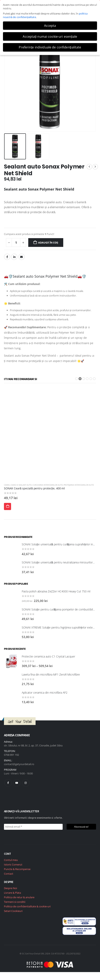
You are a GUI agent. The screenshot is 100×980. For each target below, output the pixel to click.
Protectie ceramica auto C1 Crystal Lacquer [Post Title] (48, 656)
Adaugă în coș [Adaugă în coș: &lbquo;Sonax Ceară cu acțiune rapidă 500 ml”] (8, 507)
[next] (95, 167)
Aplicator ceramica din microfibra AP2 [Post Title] (45, 693)
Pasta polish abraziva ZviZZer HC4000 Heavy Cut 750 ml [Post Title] (56, 591)
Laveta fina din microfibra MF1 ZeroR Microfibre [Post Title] (51, 674)
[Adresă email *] (33, 827)
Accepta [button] (50, 26)
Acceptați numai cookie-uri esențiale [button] (50, 37)
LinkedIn (14, 257)
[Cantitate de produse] (16, 243)
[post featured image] (50, 434)
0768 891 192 (11, 755)
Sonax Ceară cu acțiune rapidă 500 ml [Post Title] (28, 488)
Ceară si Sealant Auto (15, 485)
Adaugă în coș (48, 243)
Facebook (7, 257)
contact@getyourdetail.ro (19, 764)
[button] (76, 379)
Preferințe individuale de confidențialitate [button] (50, 47)
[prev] (89, 167)
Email (22, 257)
